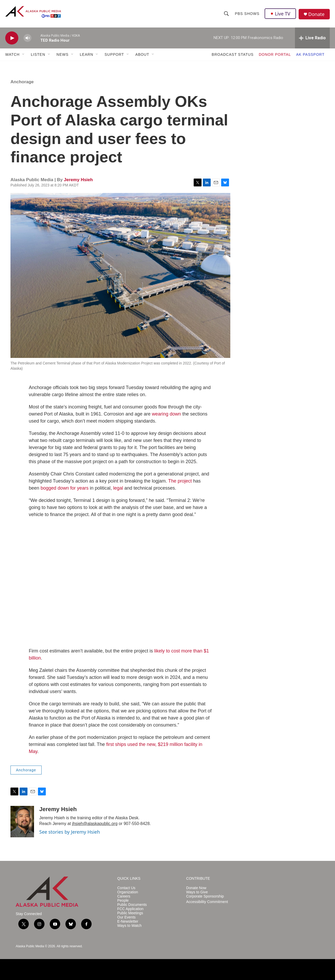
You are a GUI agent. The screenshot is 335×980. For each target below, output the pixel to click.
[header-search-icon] (226, 14)
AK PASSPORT (310, 54)
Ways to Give (197, 892)
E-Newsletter (128, 921)
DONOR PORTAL (275, 54)
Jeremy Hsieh (78, 180)
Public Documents (132, 905)
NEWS (63, 54)
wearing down (166, 414)
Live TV (280, 14)
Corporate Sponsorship (205, 896)
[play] (12, 38)
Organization (128, 892)
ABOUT (142, 54)
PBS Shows (247, 14)
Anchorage (22, 82)
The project (180, 481)
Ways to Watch (129, 926)
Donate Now (196, 888)
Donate (316, 14)
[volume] (27, 38)
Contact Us (126, 888)
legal (118, 488)
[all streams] (312, 38)
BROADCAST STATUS (233, 54)
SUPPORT (114, 54)
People (123, 901)
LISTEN (38, 54)
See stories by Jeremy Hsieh (70, 832)
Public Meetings (130, 913)
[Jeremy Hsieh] (22, 822)
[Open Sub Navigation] (24, 54)
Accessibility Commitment (207, 902)
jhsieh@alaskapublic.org (95, 824)
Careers (124, 896)
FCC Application (130, 909)
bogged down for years (65, 488)
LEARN (87, 54)
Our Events (126, 917)
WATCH (12, 54)
